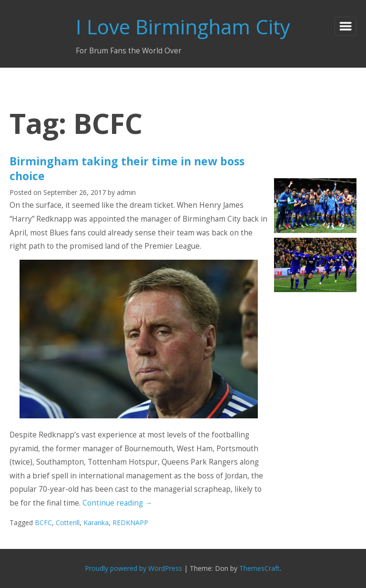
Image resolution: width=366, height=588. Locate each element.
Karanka (96, 522)
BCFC (43, 522)
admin (126, 192)
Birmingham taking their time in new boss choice (127, 168)
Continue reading (117, 503)
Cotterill (68, 522)
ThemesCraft (259, 568)
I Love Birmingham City (183, 26)
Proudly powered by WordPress (133, 568)
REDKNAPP (130, 522)
